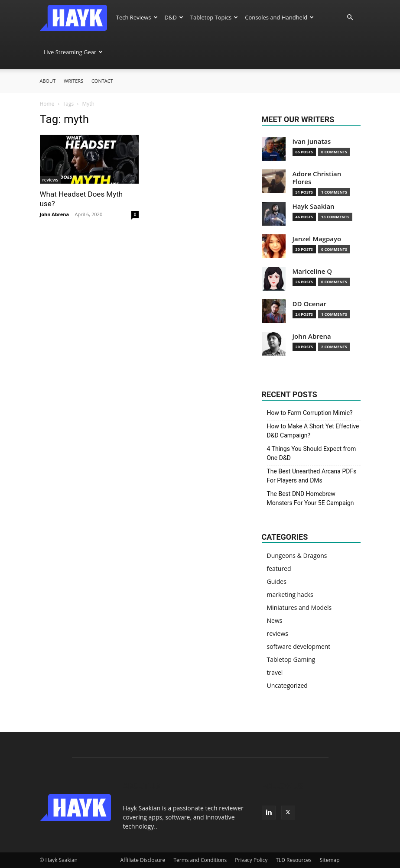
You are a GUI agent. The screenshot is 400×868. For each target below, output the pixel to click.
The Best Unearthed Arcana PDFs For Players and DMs (312, 476)
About (48, 81)
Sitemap (330, 860)
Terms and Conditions (200, 860)
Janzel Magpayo (317, 239)
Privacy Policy (251, 860)
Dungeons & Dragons (297, 555)
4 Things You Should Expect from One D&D (312, 453)
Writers (73, 81)
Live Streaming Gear (73, 52)
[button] (350, 18)
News (275, 620)
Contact (102, 81)
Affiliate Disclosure (143, 860)
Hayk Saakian (314, 206)
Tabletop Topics (214, 17)
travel (275, 672)
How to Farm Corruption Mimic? (310, 413)
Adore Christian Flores (317, 178)
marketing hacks (290, 594)
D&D (174, 17)
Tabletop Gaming (291, 659)
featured (279, 568)
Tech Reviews (137, 17)
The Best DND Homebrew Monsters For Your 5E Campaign (311, 498)
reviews (50, 180)
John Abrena (55, 214)
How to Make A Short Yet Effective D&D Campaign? (313, 431)
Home (47, 104)
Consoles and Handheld (279, 17)
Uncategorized (287, 685)
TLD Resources (293, 860)
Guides (277, 581)
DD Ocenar (310, 304)
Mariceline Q (312, 271)
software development (299, 646)
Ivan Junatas (312, 141)
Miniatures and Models (299, 607)
